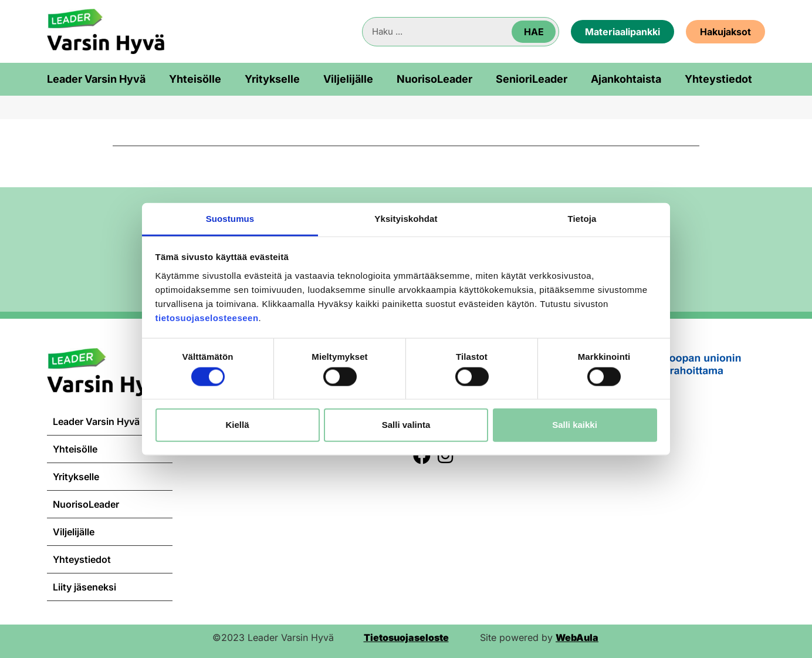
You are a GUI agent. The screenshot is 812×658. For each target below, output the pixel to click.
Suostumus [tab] (230, 218)
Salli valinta (406, 425)
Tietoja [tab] (582, 218)
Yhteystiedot (718, 79)
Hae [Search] (534, 32)
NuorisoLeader (434, 79)
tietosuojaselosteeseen (207, 317)
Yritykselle (272, 79)
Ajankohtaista (626, 79)
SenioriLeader (532, 79)
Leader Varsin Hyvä (96, 79)
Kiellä (237, 425)
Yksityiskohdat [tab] (406, 218)
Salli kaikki (575, 425)
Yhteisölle (195, 79)
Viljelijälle (348, 79)
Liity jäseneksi (84, 587)
